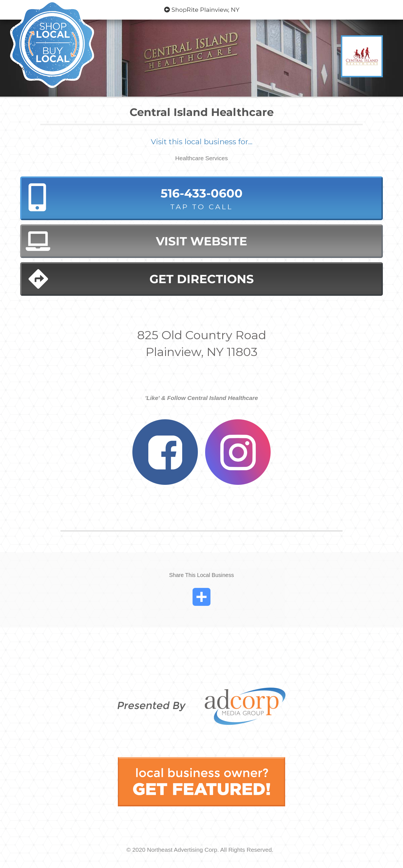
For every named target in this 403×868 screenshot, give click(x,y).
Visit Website (136, 241)
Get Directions (141, 279)
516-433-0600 (201, 199)
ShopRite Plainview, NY (202, 10)
